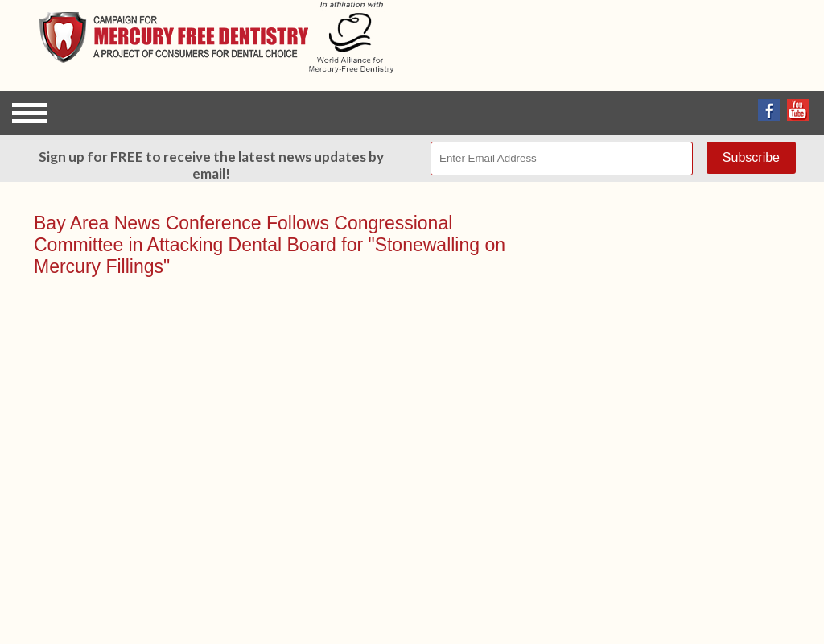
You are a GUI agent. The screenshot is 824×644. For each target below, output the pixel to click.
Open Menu (30, 113)
